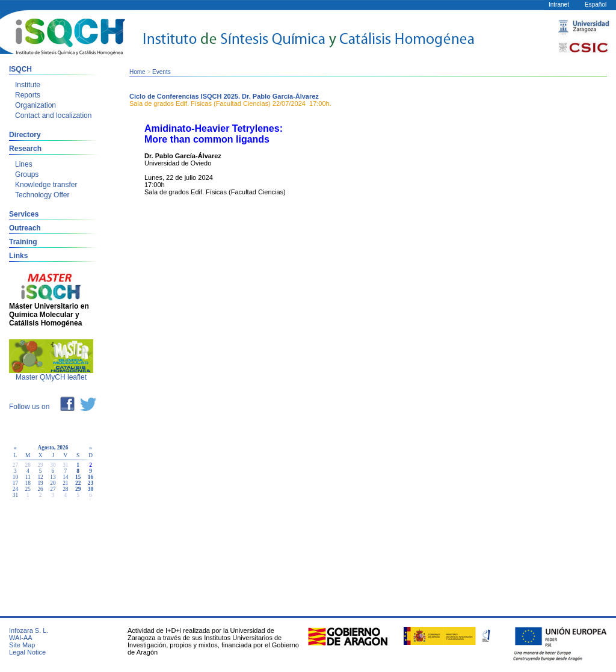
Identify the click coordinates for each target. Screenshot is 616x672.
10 (15, 477)
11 (28, 477)
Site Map (22, 645)
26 (40, 489)
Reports (28, 95)
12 (40, 477)
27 (53, 489)
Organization (35, 105)
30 (91, 489)
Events (162, 72)
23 (91, 483)
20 (53, 483)
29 (78, 489)
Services (24, 214)
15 (78, 477)
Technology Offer (42, 195)
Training (23, 242)
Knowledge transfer (46, 185)
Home (137, 72)
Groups (27, 174)
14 (65, 477)
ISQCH (20, 69)
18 (28, 483)
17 (15, 483)
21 (65, 483)
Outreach (25, 228)
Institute (28, 85)
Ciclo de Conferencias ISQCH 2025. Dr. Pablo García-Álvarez (224, 96)
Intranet (559, 5)
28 (65, 489)
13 (53, 477)
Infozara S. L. (29, 630)
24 (15, 489)
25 (28, 489)
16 (91, 477)
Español (596, 5)
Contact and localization (53, 116)
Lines (24, 164)
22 (78, 483)
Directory (25, 135)
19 (40, 483)
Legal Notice (27, 652)
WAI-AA (21, 638)
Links (18, 256)
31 (15, 495)
